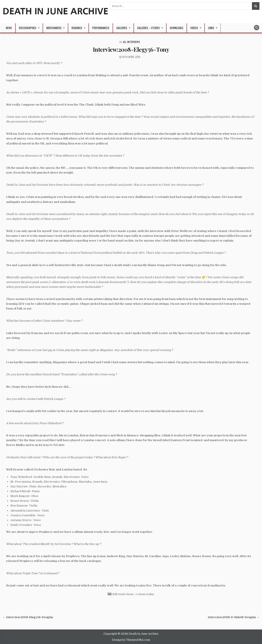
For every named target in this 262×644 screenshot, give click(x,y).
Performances (101, 28)
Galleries (122, 28)
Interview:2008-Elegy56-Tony (131, 49)
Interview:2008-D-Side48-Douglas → (234, 617)
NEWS (9, 28)
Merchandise (54, 28)
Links (211, 28)
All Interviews (132, 42)
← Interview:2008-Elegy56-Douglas (28, 617)
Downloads (177, 28)
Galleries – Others (149, 28)
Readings (77, 28)
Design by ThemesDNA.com (131, 640)
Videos (194, 28)
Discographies (28, 28)
